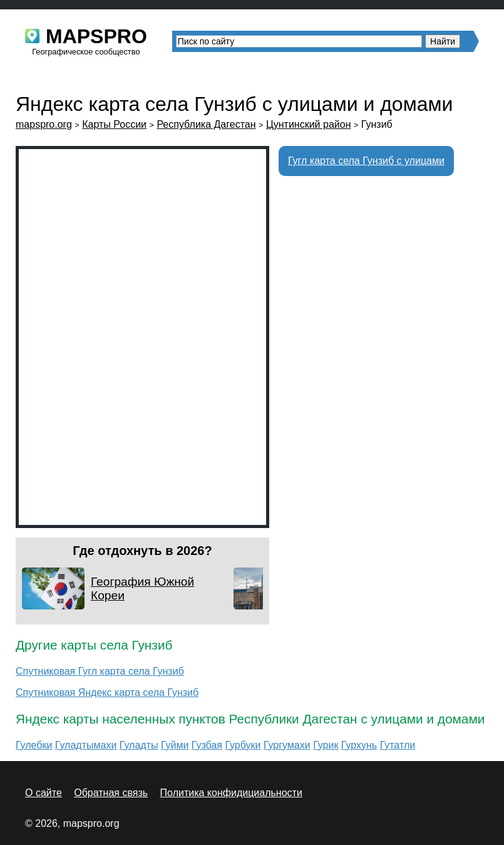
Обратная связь (111, 793)
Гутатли (398, 745)
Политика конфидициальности (231, 793)
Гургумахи (287, 745)
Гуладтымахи (86, 745)
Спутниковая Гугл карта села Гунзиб (100, 671)
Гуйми (175, 745)
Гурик (326, 745)
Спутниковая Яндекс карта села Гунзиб (107, 692)
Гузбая (207, 745)
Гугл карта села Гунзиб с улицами (366, 161)
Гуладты (139, 745)
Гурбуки (243, 745)
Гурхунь (359, 745)
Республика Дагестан (206, 124)
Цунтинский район (309, 124)
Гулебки (34, 745)
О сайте (44, 793)
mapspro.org (44, 124)
